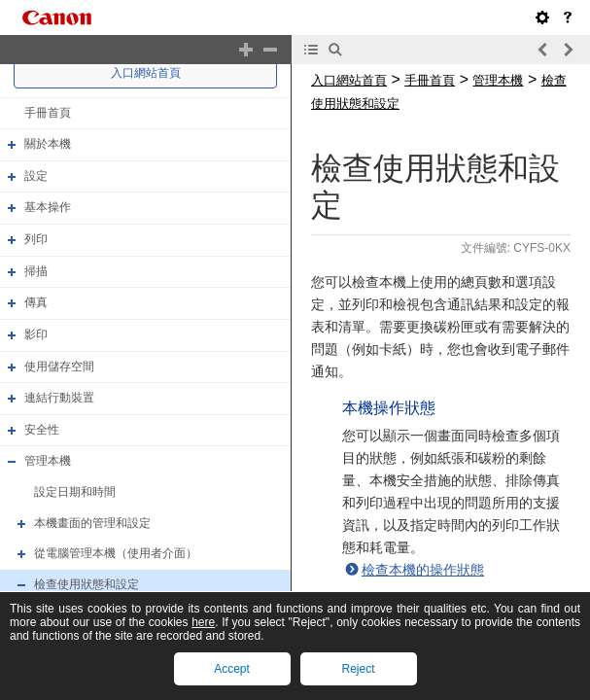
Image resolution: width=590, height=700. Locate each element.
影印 (36, 334)
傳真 (36, 302)
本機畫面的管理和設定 (92, 523)
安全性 (42, 430)
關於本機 (48, 144)
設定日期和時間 (75, 492)
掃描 (36, 271)
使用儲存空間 (59, 367)
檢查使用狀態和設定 (87, 584)
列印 (36, 239)
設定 (36, 176)
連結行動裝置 (59, 398)
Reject (358, 669)
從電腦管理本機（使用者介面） (116, 553)
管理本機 (48, 462)
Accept (232, 669)
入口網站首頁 (146, 73)
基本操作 (48, 208)
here (203, 622)
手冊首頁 (48, 113)
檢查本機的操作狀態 (423, 570)
